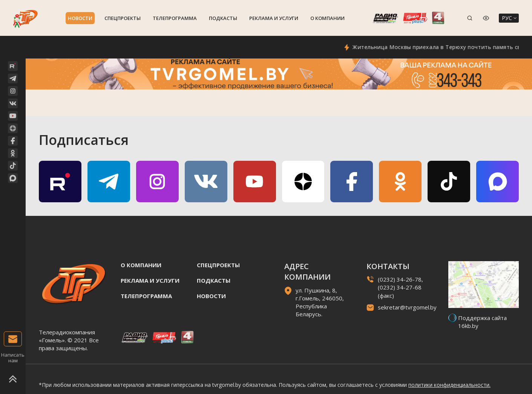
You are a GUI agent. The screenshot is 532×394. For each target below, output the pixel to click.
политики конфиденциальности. (449, 385)
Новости (80, 18)
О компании (327, 18)
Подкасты (223, 18)
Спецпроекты (123, 18)
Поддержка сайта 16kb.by (482, 322)
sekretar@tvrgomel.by (407, 307)
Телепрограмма (175, 18)
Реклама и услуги (274, 18)
